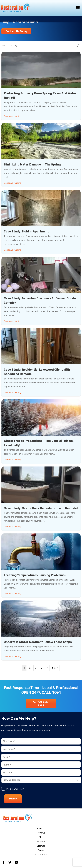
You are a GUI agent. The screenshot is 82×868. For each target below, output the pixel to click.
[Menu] (78, 8)
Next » (55, 668)
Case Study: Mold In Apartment (26, 231)
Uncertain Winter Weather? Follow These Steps (38, 642)
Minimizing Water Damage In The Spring (32, 164)
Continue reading (13, 116)
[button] (16, 31)
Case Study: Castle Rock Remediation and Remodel (41, 508)
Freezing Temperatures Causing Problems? (35, 575)
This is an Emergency (15, 789)
